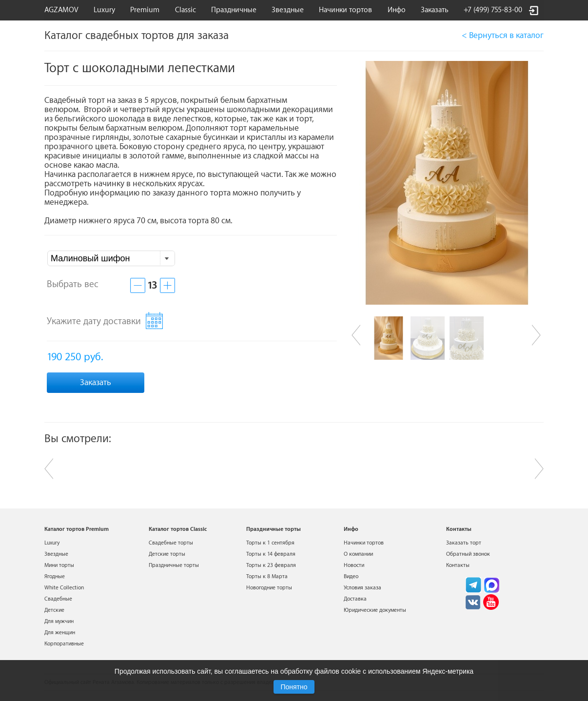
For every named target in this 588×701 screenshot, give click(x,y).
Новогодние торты (269, 588)
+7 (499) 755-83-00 (493, 10)
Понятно (294, 687)
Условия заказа (363, 588)
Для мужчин (59, 621)
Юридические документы (375, 610)
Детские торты (167, 554)
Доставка (355, 599)
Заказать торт (464, 543)
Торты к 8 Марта (267, 576)
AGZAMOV (61, 10)
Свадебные (58, 599)
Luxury (104, 10)
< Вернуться (503, 35)
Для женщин (60, 633)
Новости (354, 565)
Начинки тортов (345, 10)
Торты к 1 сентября (270, 543)
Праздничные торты (174, 565)
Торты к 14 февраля (271, 554)
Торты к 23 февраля (271, 565)
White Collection (64, 588)
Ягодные (55, 576)
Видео (351, 576)
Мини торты (59, 565)
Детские (54, 610)
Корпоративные (64, 644)
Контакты (458, 565)
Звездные (288, 10)
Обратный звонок (468, 554)
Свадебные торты (171, 543)
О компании (358, 554)
